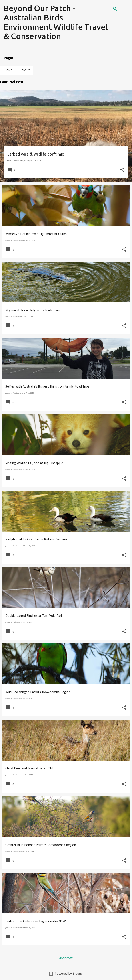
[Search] (115, 9)
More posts (66, 958)
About (24, 71)
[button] (122, 170)
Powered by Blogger (66, 974)
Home (7, 71)
